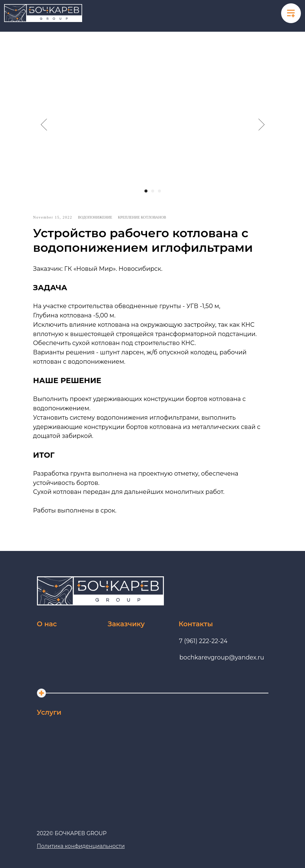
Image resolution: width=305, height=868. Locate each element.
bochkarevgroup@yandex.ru (222, 657)
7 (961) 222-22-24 (203, 641)
